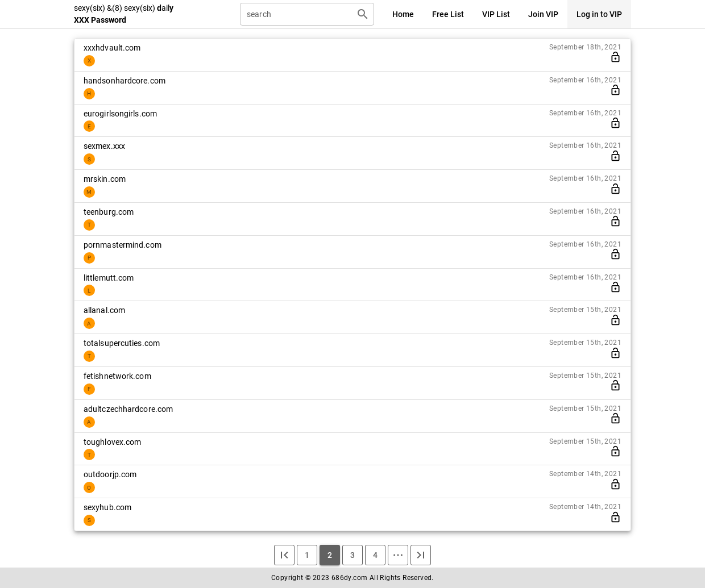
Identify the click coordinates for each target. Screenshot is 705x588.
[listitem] (353, 55)
